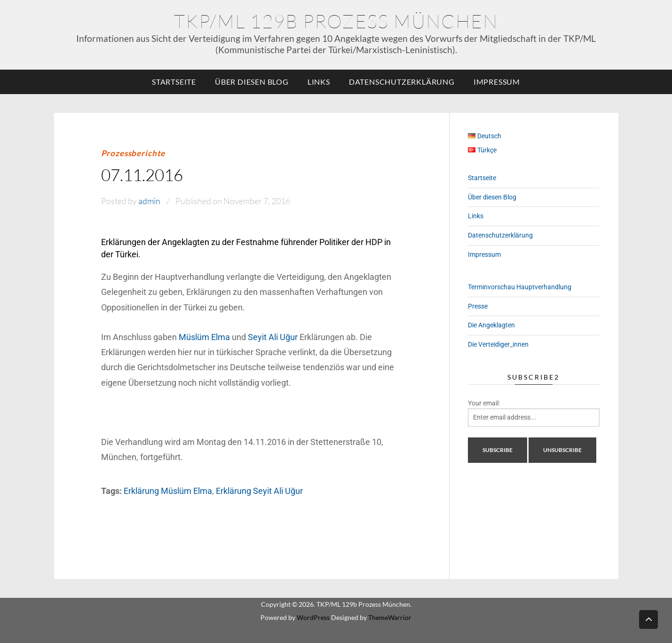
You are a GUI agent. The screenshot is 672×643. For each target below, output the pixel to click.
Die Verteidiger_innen (498, 344)
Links (319, 82)
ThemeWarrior (390, 617)
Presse (478, 306)
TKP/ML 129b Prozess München (336, 21)
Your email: (484, 403)
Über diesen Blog (252, 82)
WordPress (313, 617)
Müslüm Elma (204, 337)
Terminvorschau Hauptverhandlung (520, 287)
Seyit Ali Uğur (273, 337)
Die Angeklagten (491, 325)
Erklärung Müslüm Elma (168, 491)
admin (149, 201)
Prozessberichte (133, 153)
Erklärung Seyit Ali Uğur (259, 491)
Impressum (497, 82)
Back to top (648, 619)
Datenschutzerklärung (402, 82)
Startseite (174, 82)
